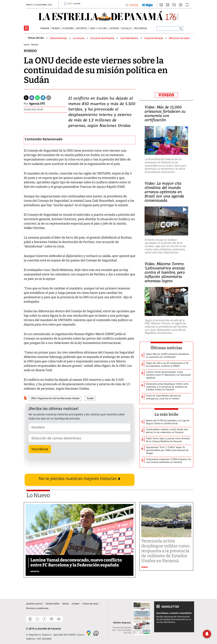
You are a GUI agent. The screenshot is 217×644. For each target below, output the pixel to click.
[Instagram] (181, 5)
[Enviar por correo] (49, 97)
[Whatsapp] (37, 97)
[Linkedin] (43, 97)
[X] (168, 5)
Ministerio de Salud (179, 38)
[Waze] (96, 633)
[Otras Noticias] (169, 356)
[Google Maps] (89, 633)
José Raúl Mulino (129, 38)
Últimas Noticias (58, 38)
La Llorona (79, 38)
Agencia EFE (37, 104)
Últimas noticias (166, 348)
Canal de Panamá (154, 38)
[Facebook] (174, 5)
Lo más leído (166, 414)
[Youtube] (187, 5)
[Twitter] (26, 97)
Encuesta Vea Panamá (102, 38)
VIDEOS (166, 95)
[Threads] (161, 5)
